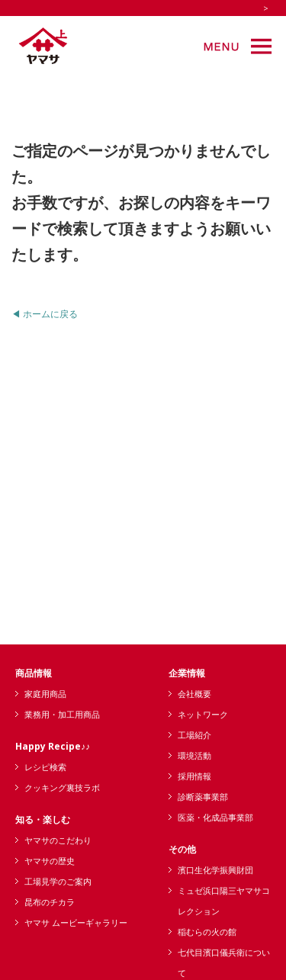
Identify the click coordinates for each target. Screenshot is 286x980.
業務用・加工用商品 (62, 714)
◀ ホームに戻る (45, 314)
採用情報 (194, 776)
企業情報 (187, 673)
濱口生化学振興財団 (215, 870)
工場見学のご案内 (58, 881)
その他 (182, 849)
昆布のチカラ (50, 902)
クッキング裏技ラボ (62, 787)
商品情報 (34, 673)
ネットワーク (203, 714)
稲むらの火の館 (207, 932)
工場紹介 (194, 735)
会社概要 (194, 694)
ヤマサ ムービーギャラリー (76, 922)
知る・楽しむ (43, 819)
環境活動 (194, 755)
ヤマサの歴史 (50, 861)
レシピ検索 (45, 767)
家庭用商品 (45, 694)
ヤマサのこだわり (58, 840)
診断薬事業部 (203, 797)
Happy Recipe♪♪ (53, 746)
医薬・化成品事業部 (215, 817)
